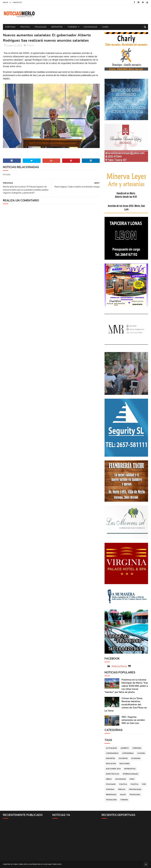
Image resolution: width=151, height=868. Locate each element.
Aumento (125, 748)
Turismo (72, 27)
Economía (136, 758)
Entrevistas (130, 769)
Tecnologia (135, 795)
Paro (132, 779)
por (144, 784)
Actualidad (111, 748)
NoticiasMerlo (119, 666)
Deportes (57, 27)
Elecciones (125, 764)
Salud (123, 795)
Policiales (41, 27)
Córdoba (137, 748)
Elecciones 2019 (113, 769)
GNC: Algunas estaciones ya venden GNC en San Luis (133, 720)
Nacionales (91, 27)
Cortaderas (128, 753)
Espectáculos (113, 774)
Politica (25, 27)
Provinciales (135, 789)
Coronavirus (112, 753)
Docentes (123, 758)
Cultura (141, 753)
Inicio (6, 3)
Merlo (109, 779)
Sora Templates (21, 864)
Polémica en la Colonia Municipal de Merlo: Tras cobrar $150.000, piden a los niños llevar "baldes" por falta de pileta (126, 686)
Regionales (111, 795)
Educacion (111, 764)
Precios (122, 789)
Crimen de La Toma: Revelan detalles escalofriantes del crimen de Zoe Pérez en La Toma (126, 705)
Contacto (17, 3)
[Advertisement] (26, 839)
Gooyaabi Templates (52, 864)
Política (134, 784)
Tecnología (111, 800)
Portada (10, 27)
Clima (105, 27)
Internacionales (131, 774)
